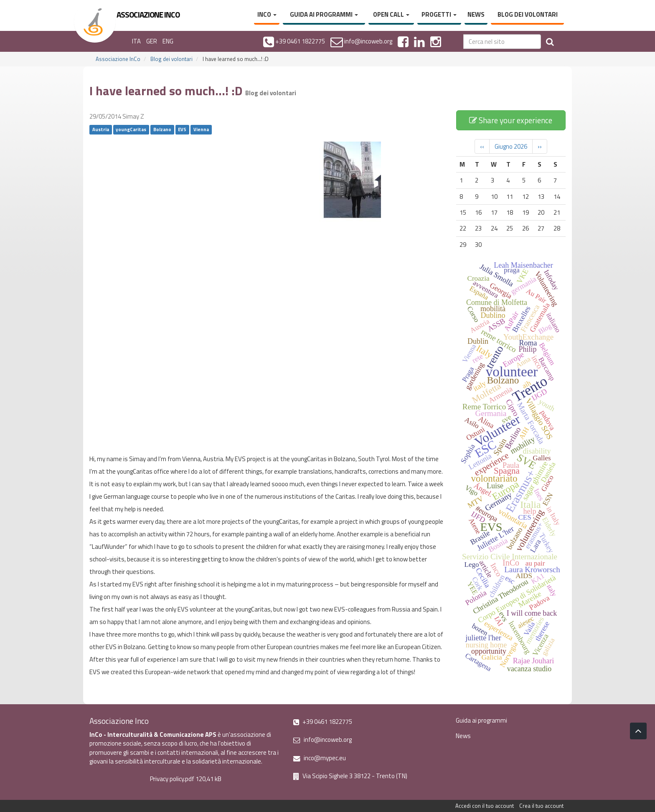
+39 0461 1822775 (323, 722)
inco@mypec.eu (320, 758)
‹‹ (482, 146)
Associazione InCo (118, 59)
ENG (168, 41)
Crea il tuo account (541, 806)
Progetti (439, 14)
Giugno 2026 (511, 146)
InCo (267, 14)
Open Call (391, 14)
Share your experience (511, 120)
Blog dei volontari (528, 14)
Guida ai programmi (324, 14)
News (476, 14)
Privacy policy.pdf (172, 779)
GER (152, 41)
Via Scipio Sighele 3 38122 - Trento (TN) (350, 776)
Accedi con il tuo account (485, 806)
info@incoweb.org (322, 740)
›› (540, 146)
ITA (136, 41)
